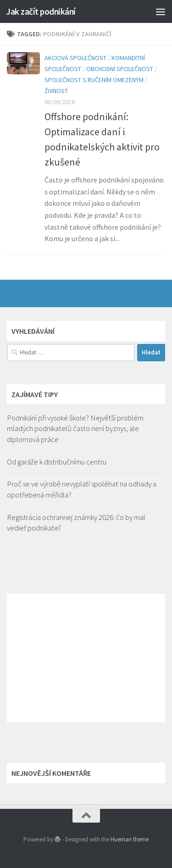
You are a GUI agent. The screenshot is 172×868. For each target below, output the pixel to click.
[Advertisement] (86, 658)
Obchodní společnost (120, 69)
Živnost (56, 91)
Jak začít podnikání (41, 11)
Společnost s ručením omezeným (94, 80)
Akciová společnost (75, 58)
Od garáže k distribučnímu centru (57, 462)
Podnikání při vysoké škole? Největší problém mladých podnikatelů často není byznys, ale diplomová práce (75, 428)
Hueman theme (130, 839)
